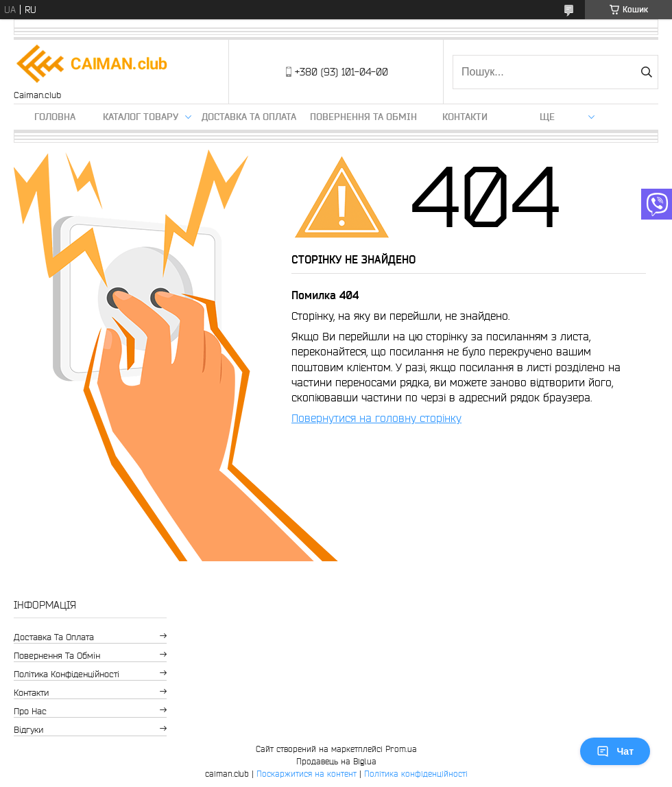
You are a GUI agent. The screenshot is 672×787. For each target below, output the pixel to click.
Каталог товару (141, 117)
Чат (615, 751)
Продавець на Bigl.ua (336, 761)
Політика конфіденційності (67, 674)
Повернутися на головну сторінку (376, 418)
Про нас (30, 711)
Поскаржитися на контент (307, 774)
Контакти (465, 117)
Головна (55, 117)
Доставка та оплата (249, 117)
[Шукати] (646, 72)
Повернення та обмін (363, 117)
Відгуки (28, 730)
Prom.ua (401, 749)
